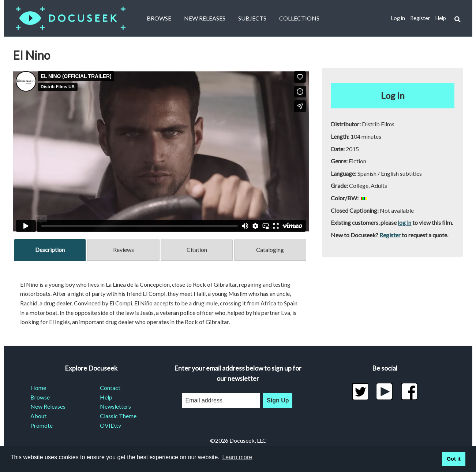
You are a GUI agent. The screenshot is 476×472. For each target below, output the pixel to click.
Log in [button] (393, 95)
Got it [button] (454, 459)
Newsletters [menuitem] (115, 406)
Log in (398, 18)
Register (420, 18)
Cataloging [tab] (270, 250)
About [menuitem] (38, 416)
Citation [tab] (197, 250)
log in (404, 222)
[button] (457, 18)
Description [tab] (50, 250)
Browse (159, 18)
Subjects (252, 18)
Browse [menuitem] (40, 397)
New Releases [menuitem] (48, 406)
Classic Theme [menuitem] (118, 416)
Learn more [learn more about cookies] (237, 457)
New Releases (205, 18)
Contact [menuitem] (110, 388)
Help (441, 18)
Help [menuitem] (106, 397)
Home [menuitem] (38, 388)
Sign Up (278, 400)
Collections (299, 18)
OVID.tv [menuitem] (110, 425)
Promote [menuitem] (42, 425)
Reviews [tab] (123, 250)
